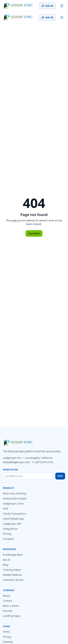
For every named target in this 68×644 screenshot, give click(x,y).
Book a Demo (11, 606)
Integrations (10, 529)
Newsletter (10, 470)
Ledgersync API (12, 524)
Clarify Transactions (15, 514)
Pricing (7, 534)
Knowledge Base (13, 555)
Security (8, 611)
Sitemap (8, 642)
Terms (7, 632)
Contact (8, 601)
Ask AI (47, 6)
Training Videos (12, 570)
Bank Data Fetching (15, 493)
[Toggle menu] (62, 6)
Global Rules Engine (15, 498)
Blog (6, 565)
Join (60, 476)
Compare (8, 539)
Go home (34, 233)
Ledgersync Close (13, 504)
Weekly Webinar (13, 575)
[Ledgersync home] (18, 6)
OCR (6, 509)
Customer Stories (13, 580)
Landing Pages (12, 616)
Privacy (7, 637)
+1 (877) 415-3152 (42, 462)
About (7, 596)
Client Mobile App (13, 519)
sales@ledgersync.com (16, 462)
